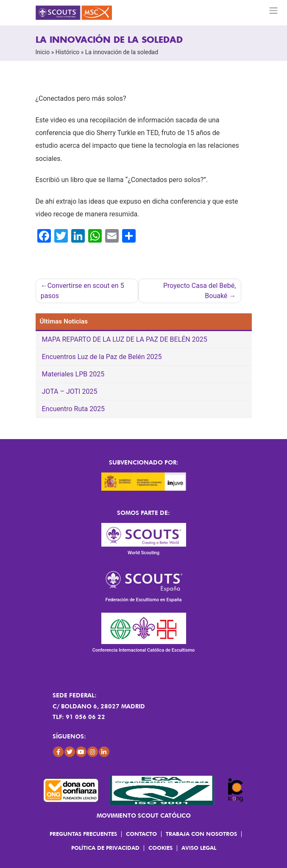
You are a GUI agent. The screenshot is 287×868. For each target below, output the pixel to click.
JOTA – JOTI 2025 (70, 391)
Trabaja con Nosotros (201, 834)
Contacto (141, 834)
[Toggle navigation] (274, 11)
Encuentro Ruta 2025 (74, 409)
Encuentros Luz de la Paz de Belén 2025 (102, 357)
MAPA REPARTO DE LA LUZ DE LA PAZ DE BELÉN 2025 (125, 339)
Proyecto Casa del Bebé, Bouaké (199, 291)
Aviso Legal (199, 848)
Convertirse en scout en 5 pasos (82, 291)
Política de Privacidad (105, 848)
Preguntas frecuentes (83, 834)
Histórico (68, 52)
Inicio (43, 52)
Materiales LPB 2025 (73, 374)
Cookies (160, 848)
